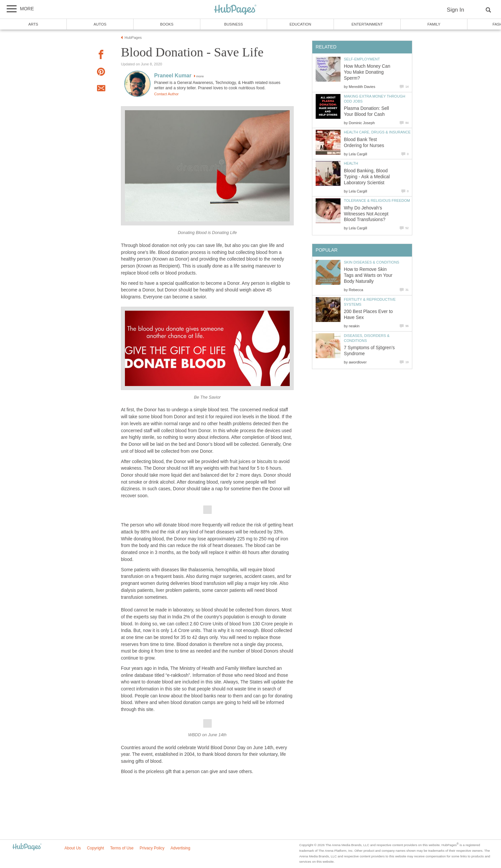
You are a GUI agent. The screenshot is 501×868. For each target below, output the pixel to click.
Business (234, 24)
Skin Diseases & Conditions (372, 262)
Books (167, 24)
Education (300, 24)
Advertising (180, 848)
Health (351, 163)
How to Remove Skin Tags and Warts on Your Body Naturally (368, 275)
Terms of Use (122, 848)
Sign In (455, 10)
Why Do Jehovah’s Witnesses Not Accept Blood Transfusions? (366, 214)
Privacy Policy (152, 848)
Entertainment (367, 24)
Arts (33, 24)
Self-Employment (362, 59)
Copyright (96, 848)
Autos (100, 24)
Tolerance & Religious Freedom (377, 200)
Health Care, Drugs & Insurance (377, 132)
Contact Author (166, 94)
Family (434, 24)
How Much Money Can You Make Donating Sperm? (367, 72)
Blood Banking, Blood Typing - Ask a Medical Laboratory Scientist (367, 177)
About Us (73, 848)
